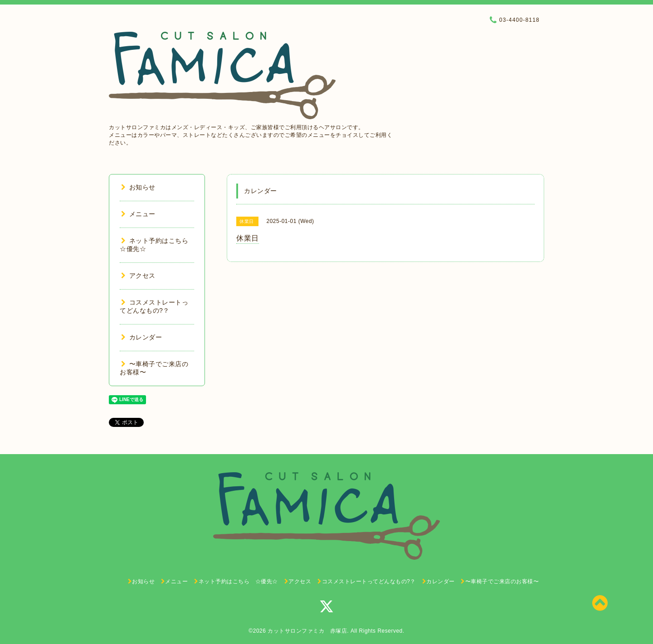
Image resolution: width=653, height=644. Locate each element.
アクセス (138, 276)
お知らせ (138, 187)
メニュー (138, 214)
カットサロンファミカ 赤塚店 (307, 631)
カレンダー (141, 337)
